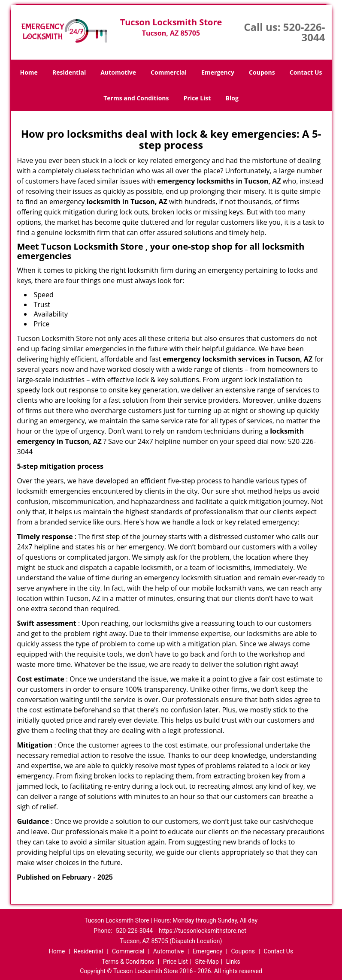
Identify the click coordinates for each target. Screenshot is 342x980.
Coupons (262, 72)
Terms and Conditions (136, 98)
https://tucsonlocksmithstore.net (203, 931)
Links (233, 962)
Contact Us (306, 72)
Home (29, 72)
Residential (69, 72)
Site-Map (207, 962)
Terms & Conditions (128, 962)
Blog (232, 98)
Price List (197, 98)
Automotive (118, 72)
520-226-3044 (304, 32)
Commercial (169, 72)
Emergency (218, 72)
